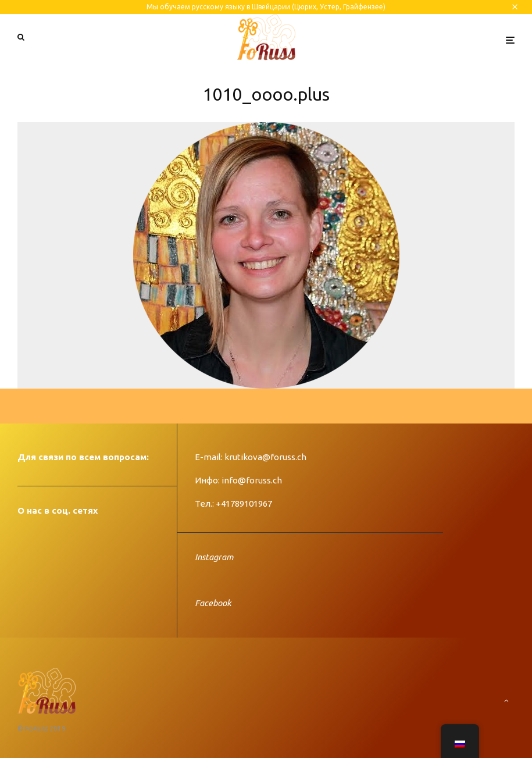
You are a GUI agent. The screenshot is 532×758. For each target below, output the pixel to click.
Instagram (214, 557)
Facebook (213, 603)
